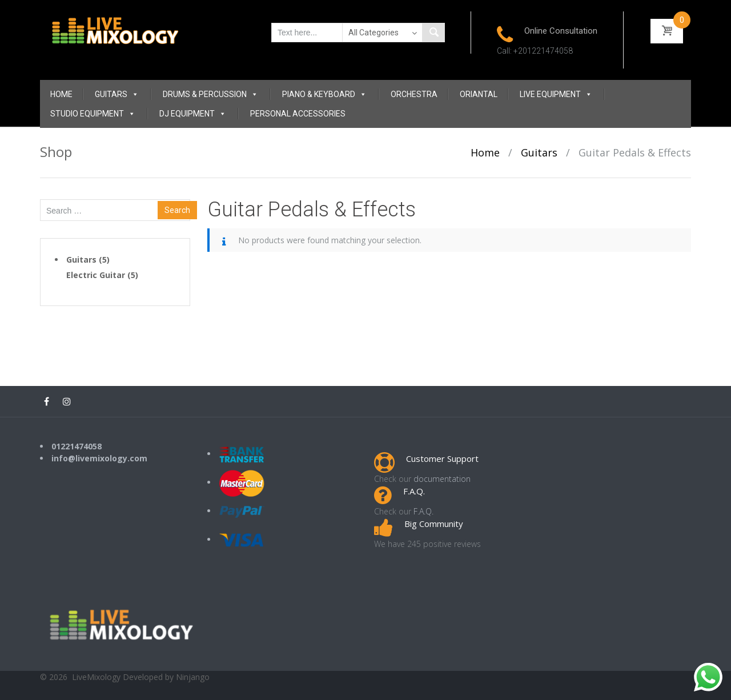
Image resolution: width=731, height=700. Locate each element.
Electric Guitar (96, 275)
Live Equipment (556, 94)
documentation (442, 479)
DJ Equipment (193, 114)
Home (61, 94)
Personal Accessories (298, 114)
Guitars (117, 94)
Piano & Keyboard (324, 94)
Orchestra (414, 94)
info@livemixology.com (99, 458)
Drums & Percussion (210, 94)
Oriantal (479, 94)
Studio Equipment (93, 114)
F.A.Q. (423, 511)
